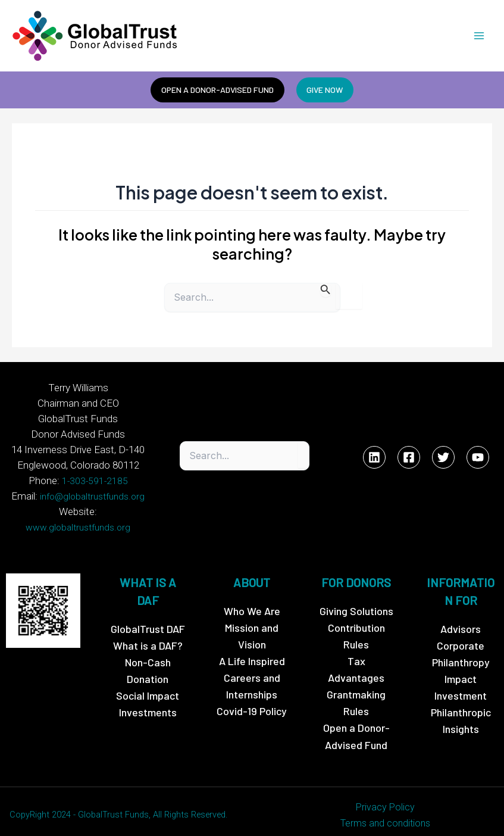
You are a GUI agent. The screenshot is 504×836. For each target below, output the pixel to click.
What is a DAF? (148, 632)
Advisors (461, 616)
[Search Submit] (325, 291)
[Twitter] (443, 452)
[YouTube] (478, 452)
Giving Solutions (356, 598)
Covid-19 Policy (252, 698)
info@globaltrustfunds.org (92, 499)
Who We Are (252, 598)
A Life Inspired (252, 648)
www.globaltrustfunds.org (98, 514)
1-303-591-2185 (95, 483)
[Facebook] (409, 452)
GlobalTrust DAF (148, 616)
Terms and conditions (385, 810)
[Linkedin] (374, 452)
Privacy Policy (385, 794)
